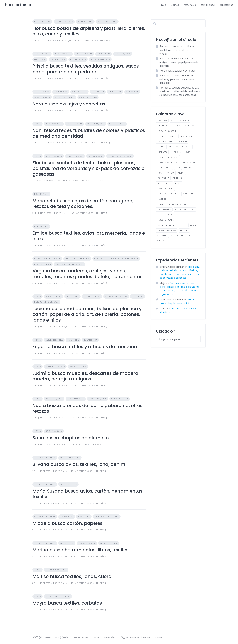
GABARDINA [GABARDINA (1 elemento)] (173, 157)
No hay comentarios (85, 41)
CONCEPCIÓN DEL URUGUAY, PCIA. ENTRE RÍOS (116, 258)
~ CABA (38, 124)
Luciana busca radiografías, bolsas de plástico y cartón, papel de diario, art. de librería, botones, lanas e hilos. (87, 314)
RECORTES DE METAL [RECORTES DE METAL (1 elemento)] (185, 209)
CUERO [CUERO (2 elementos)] (189, 152)
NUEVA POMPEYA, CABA (116, 296)
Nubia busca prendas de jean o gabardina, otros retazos (87, 408)
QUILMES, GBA (90, 340)
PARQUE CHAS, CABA (55, 366)
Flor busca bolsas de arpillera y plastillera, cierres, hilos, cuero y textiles (89, 31)
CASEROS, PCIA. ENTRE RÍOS (47, 258)
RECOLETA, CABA (78, 59)
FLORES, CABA (104, 54)
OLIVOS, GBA (132, 92)
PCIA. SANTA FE (41, 194)
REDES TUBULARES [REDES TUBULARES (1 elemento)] (166, 220)
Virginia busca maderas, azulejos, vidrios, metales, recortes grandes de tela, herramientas (87, 274)
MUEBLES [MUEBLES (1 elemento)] (177, 178)
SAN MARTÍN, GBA (87, 543)
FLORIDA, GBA (61, 92)
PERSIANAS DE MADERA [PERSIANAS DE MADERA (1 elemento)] (168, 194)
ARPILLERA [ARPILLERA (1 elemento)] (162, 121)
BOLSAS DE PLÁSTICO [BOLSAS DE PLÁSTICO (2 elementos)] (167, 136)
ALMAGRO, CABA (42, 54)
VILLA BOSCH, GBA (109, 543)
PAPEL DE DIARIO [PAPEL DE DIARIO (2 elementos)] (165, 188)
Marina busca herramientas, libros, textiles (80, 550)
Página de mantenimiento (135, 637)
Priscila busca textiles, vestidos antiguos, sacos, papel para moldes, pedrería (86, 69)
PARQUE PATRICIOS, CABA (120, 156)
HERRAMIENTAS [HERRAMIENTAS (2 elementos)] (188, 162)
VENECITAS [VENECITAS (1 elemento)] (162, 236)
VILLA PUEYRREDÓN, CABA (58, 596)
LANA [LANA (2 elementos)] (178, 168)
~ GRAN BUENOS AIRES (45, 458)
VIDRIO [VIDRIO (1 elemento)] (161, 241)
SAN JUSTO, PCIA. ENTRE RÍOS (69, 264)
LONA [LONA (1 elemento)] (160, 173)
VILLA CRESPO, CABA (107, 21)
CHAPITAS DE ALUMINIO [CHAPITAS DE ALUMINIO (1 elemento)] (180, 147)
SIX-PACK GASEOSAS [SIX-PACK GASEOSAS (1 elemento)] (167, 230)
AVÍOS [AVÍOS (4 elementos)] (178, 126)
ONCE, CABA (40, 59)
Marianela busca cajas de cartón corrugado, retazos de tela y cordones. (83, 204)
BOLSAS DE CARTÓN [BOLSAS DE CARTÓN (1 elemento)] (167, 131)
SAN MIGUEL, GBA (78, 366)
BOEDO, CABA (72, 296)
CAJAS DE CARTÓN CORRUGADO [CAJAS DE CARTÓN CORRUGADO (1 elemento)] (172, 141)
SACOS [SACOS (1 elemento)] (193, 225)
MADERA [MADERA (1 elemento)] (170, 173)
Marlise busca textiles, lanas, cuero (72, 577)
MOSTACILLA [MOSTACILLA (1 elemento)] (163, 178)
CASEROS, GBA (67, 543)
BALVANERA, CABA (54, 399)
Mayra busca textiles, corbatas (67, 603)
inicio (164, 5)
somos (175, 5)
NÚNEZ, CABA (115, 92)
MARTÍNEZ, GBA (79, 92)
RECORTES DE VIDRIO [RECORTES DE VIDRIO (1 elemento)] (167, 215)
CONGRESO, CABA (92, 296)
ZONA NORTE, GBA (88, 97)
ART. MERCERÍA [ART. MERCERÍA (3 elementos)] (164, 126)
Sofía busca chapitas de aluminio (71, 438)
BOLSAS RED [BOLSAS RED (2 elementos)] (187, 136)
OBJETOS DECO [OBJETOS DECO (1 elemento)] (164, 183)
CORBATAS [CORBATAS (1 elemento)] (162, 152)
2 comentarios (81, 181)
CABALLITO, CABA (84, 54)
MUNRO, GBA (98, 92)
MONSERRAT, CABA (98, 399)
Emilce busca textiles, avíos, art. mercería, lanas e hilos (89, 236)
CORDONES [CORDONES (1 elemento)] (176, 152)
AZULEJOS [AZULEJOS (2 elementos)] (190, 126)
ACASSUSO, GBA (42, 92)
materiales (190, 5)
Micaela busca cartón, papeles (67, 523)
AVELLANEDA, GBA (54, 340)
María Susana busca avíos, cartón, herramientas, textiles (88, 494)
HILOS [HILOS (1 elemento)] (169, 168)
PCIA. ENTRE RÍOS (42, 264)
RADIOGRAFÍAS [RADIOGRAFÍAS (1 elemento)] (164, 209)
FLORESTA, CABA (123, 54)
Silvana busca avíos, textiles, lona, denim (79, 464)
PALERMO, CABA (85, 21)
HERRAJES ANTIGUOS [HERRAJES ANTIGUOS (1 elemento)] (167, 162)
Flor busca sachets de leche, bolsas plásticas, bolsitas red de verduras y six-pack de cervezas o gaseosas (88, 168)
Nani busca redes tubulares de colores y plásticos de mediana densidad (89, 133)
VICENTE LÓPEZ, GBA (65, 97)
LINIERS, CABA (67, 516)
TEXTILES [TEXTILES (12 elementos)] (184, 230)
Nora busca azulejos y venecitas (69, 104)
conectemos (226, 5)
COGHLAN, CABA (74, 124)
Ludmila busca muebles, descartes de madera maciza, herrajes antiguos (85, 376)
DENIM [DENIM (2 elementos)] (160, 157)
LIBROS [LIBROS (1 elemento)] (188, 168)
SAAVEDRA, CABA (42, 97)
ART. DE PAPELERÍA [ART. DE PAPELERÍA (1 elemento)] (180, 121)
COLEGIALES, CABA (64, 21)
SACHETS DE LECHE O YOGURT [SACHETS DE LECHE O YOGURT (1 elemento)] (172, 225)
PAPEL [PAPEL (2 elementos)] (178, 183)
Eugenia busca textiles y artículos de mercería (85, 347)
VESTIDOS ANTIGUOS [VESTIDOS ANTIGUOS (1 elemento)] (181, 236)
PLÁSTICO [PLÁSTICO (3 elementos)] (162, 199)
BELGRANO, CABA (42, 21)
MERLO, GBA (84, 516)
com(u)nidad (208, 5)
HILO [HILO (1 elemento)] (160, 168)
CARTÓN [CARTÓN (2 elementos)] (161, 147)
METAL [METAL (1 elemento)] (181, 173)
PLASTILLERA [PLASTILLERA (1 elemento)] (189, 194)
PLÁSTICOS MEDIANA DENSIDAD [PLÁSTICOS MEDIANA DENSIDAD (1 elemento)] (172, 204)
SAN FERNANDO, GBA (70, 458)
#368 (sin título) (42, 637)
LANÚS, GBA (73, 340)
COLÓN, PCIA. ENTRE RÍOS (77, 258)
